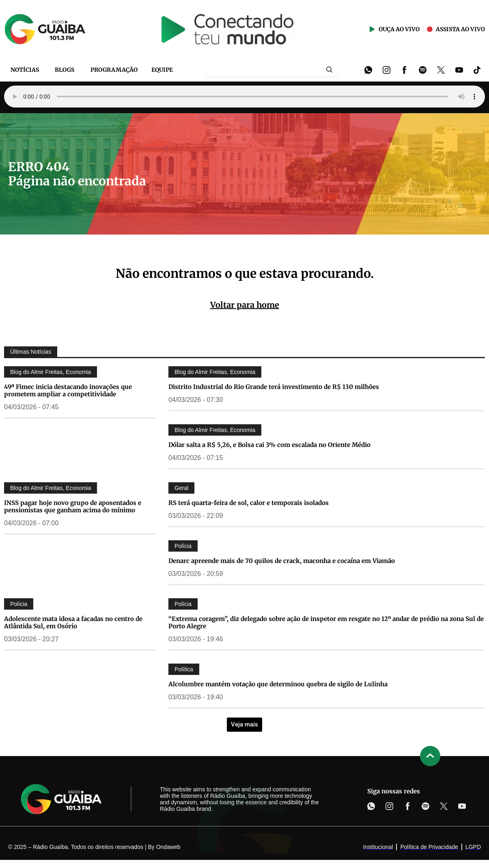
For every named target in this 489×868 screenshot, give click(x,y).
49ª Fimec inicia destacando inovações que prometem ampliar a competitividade (68, 390)
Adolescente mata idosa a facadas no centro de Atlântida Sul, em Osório (73, 622)
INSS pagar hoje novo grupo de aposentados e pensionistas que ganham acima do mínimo (73, 506)
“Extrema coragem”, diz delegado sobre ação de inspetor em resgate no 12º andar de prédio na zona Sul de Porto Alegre (326, 622)
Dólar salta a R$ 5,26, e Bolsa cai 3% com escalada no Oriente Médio (269, 445)
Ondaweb (168, 847)
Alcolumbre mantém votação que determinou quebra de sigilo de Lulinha (278, 684)
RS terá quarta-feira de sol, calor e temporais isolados (249, 503)
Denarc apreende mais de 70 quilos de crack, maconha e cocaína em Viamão (282, 561)
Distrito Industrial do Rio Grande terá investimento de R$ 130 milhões (274, 387)
